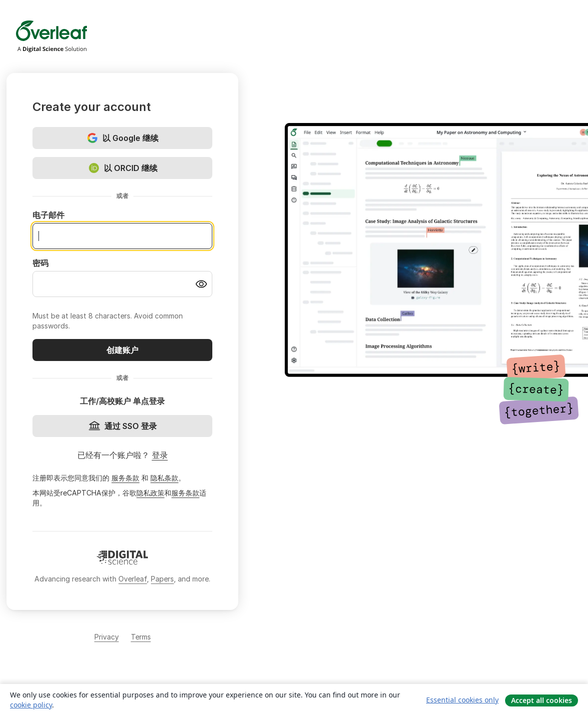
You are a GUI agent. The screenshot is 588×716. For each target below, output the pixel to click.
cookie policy (31, 705)
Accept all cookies (542, 700)
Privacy (107, 637)
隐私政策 (150, 493)
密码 (40, 263)
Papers (162, 579)
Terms (141, 637)
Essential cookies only (462, 700)
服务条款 (125, 478)
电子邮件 (48, 215)
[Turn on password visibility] (201, 284)
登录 (160, 455)
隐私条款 (164, 478)
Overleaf (133, 579)
